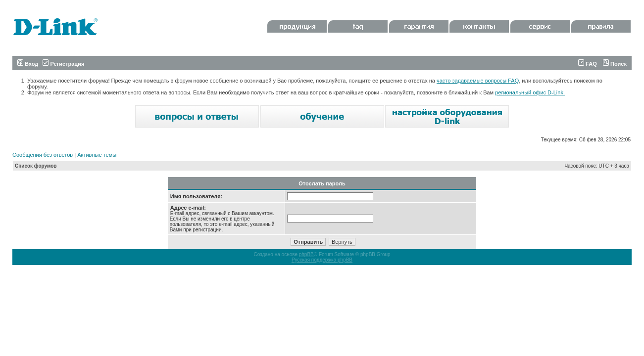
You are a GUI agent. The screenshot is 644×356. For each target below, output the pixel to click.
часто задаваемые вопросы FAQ (478, 81)
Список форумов (36, 166)
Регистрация (63, 64)
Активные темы (97, 155)
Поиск (615, 64)
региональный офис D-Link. (530, 92)
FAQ (588, 64)
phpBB (306, 254)
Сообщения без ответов (43, 155)
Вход (28, 64)
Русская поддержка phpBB (322, 260)
